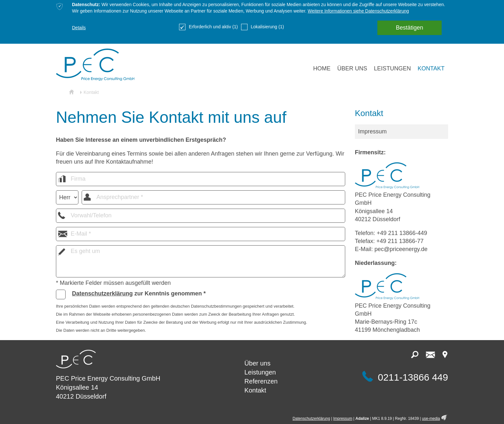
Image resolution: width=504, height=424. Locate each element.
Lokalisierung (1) (263, 27)
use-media (431, 419)
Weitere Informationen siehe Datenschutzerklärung (358, 11)
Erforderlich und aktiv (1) (208, 27)
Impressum (372, 131)
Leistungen (260, 372)
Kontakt (369, 113)
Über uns (257, 363)
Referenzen (261, 381)
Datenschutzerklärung (102, 293)
